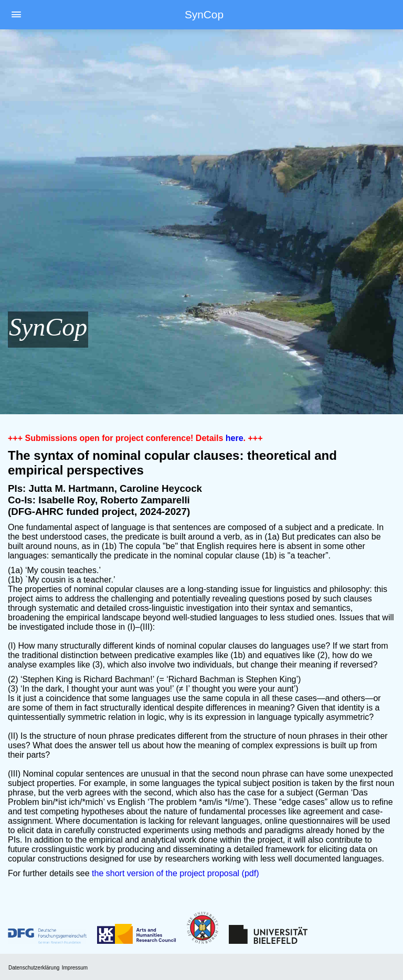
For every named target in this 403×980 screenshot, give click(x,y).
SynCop (204, 14)
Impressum (75, 968)
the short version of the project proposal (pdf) (175, 873)
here (235, 438)
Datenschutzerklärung (34, 968)
